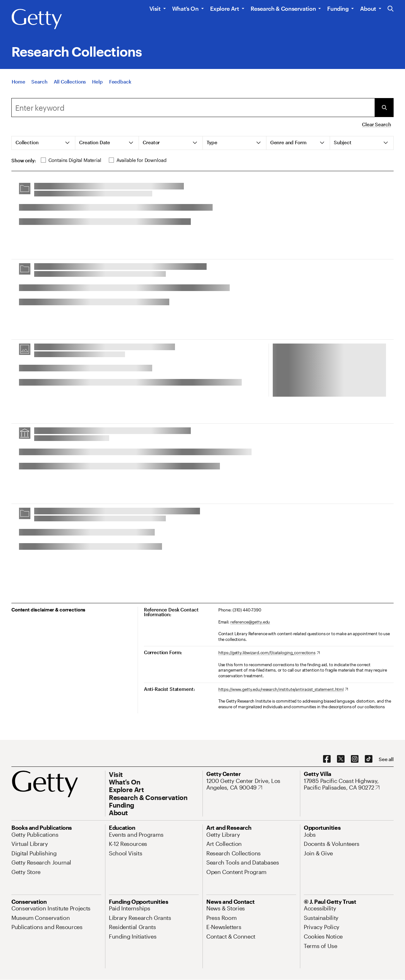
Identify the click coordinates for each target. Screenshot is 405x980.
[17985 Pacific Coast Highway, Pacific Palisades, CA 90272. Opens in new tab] (349, 784)
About (368, 9)
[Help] (97, 82)
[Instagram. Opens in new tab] (355, 759)
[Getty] (37, 19)
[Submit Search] (384, 108)
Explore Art (225, 9)
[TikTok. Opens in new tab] (369, 759)
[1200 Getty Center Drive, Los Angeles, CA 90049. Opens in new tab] (251, 784)
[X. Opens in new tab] (341, 759)
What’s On (185, 9)
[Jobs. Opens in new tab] (310, 834)
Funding (338, 9)
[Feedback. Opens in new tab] (120, 82)
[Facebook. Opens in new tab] (327, 759)
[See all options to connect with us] (386, 759)
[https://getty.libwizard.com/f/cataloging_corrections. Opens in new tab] (269, 653)
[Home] (18, 82)
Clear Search (376, 124)
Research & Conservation (283, 9)
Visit (155, 9)
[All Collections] (70, 82)
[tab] (44, 143)
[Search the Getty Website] (391, 9)
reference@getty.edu (250, 622)
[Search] (39, 82)
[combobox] (193, 108)
